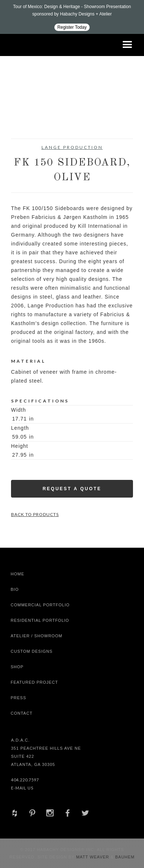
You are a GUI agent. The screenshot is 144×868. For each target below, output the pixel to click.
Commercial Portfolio (40, 605)
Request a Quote (72, 489)
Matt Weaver (93, 857)
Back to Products (35, 514)
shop (17, 667)
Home (17, 574)
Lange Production (72, 147)
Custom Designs (32, 651)
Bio (15, 589)
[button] (127, 45)
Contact (21, 713)
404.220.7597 (25, 780)
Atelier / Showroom (37, 636)
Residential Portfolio (40, 620)
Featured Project (34, 682)
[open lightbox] (26, 120)
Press (18, 698)
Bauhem (124, 857)
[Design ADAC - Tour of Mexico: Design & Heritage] (72, 17)
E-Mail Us (22, 788)
